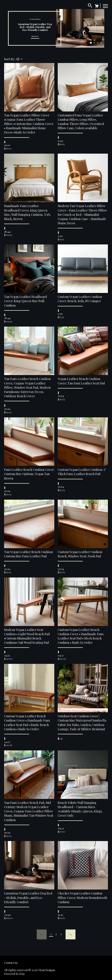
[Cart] (97, 6)
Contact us (11, 963)
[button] (19, 59)
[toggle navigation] (105, 6)
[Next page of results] (71, 934)
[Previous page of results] (42, 934)
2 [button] (94, 43)
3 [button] (98, 43)
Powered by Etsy (14, 974)
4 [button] (101, 43)
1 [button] (91, 43)
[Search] (90, 6)
